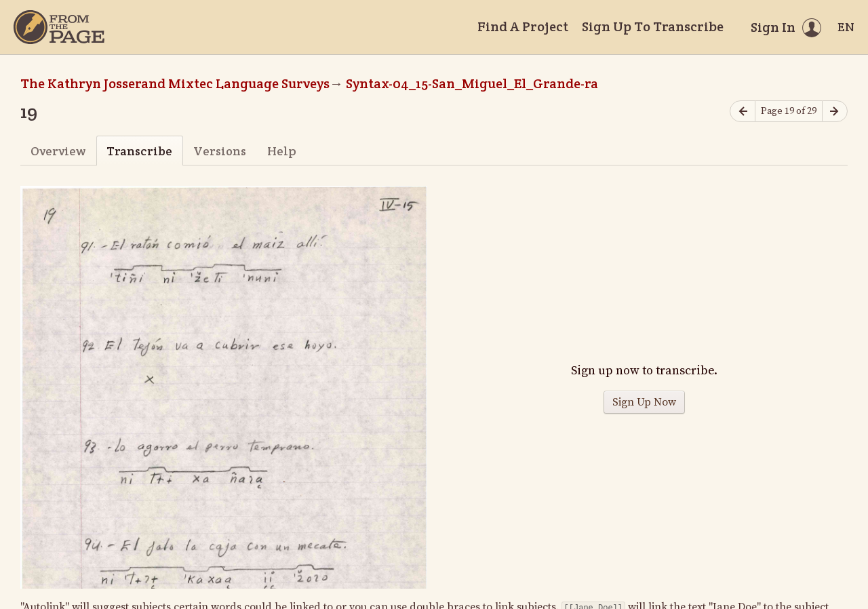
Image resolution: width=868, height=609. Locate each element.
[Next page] (835, 112)
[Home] (59, 27)
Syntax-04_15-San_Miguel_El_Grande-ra (472, 83)
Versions (220, 151)
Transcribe (139, 151)
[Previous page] (743, 112)
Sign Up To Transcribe (653, 26)
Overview (58, 151)
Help (282, 151)
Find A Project (523, 26)
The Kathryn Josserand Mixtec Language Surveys (175, 83)
